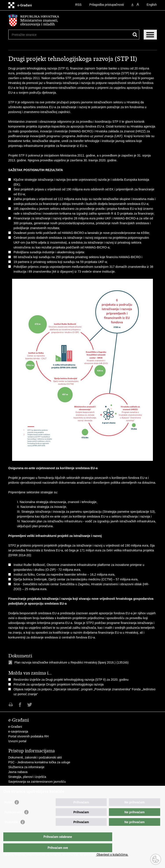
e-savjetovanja (18, 731)
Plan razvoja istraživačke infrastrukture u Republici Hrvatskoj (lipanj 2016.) (66, 662)
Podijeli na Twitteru (30, 705)
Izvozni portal (17, 741)
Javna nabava (18, 772)
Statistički (11, 831)
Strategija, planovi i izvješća (27, 777)
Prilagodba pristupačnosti (107, 5)
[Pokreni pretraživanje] (135, 35)
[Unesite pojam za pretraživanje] (28, 35)
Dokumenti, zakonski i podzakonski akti (35, 757)
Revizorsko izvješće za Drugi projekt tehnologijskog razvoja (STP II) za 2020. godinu (71, 680)
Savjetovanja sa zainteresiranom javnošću (37, 782)
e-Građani (15, 727)
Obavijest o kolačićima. (112, 855)
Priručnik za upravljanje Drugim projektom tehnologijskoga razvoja (59, 684)
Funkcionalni (13, 821)
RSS (78, 5)
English (152, 5)
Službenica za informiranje (26, 767)
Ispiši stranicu (11, 705)
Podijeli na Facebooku (20, 705)
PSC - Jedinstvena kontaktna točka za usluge (39, 762)
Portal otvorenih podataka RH (29, 736)
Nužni (8, 811)
